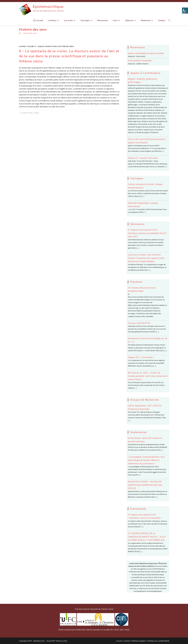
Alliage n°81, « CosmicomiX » (141, 357)
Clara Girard (141, 56)
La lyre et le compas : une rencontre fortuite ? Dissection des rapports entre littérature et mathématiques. (146, 258)
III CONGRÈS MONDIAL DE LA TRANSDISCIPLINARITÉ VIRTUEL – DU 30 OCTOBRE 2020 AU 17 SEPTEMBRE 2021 (147, 537)
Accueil (119, 641)
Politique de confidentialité (158, 641)
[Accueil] (20, 33)
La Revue (22, 46)
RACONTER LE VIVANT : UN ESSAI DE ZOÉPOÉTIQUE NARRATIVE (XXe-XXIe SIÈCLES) (145, 485)
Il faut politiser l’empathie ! (140, 61)
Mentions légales (139, 641)
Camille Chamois (142, 64)
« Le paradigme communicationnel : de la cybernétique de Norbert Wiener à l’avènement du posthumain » (146, 460)
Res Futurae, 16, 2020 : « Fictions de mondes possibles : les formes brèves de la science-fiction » (148, 376)
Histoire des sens (30, 33)
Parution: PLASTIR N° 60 (139, 323)
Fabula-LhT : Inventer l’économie (143, 158)
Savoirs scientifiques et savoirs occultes (146, 53)
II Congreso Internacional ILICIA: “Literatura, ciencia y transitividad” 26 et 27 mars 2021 (147, 233)
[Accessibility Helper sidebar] (185, 11)
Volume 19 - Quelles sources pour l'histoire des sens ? (51, 46)
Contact (127, 641)
